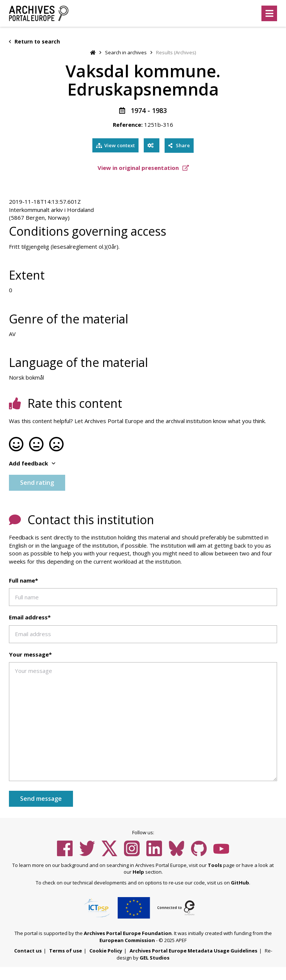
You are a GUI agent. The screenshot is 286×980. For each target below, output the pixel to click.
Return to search (34, 41)
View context (115, 145)
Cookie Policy (106, 951)
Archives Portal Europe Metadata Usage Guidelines (193, 951)
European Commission (127, 940)
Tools (215, 865)
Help (138, 872)
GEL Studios (155, 958)
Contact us (28, 951)
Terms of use (66, 951)
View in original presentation (143, 168)
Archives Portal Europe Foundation (128, 933)
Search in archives (126, 52)
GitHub (240, 883)
